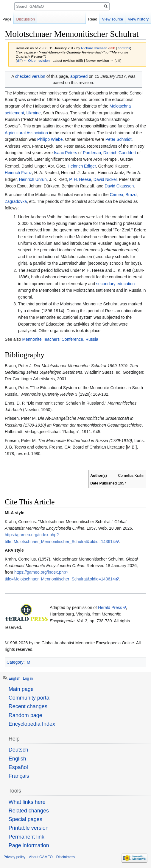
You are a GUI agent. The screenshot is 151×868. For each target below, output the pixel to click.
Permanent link (27, 837)
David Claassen (119, 186)
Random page (25, 715)
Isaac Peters (66, 153)
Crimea (117, 195)
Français (19, 776)
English (14, 678)
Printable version (29, 828)
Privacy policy (14, 857)
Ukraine (33, 113)
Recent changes (28, 706)
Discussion (25, 19)
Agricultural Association (26, 133)
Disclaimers (66, 857)
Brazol (131, 195)
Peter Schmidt (119, 139)
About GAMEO (41, 857)
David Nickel (105, 179)
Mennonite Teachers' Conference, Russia (60, 339)
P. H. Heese (80, 179)
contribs (124, 48)
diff (19, 60)
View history (138, 19)
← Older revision (37, 60)
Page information (29, 845)
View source (113, 19)
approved (79, 76)
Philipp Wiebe (50, 139)
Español (18, 767)
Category (15, 662)
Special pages (25, 819)
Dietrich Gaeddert (120, 153)
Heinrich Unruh (33, 179)
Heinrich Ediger (82, 166)
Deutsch (18, 750)
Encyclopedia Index (32, 724)
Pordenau (92, 153)
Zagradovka (16, 201)
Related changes (29, 811)
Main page (21, 689)
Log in (28, 678)
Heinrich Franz (18, 173)
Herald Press (110, 607)
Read (93, 19)
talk (112, 48)
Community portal (30, 698)
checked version (30, 76)
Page (7, 19)
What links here (27, 802)
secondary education (115, 284)
